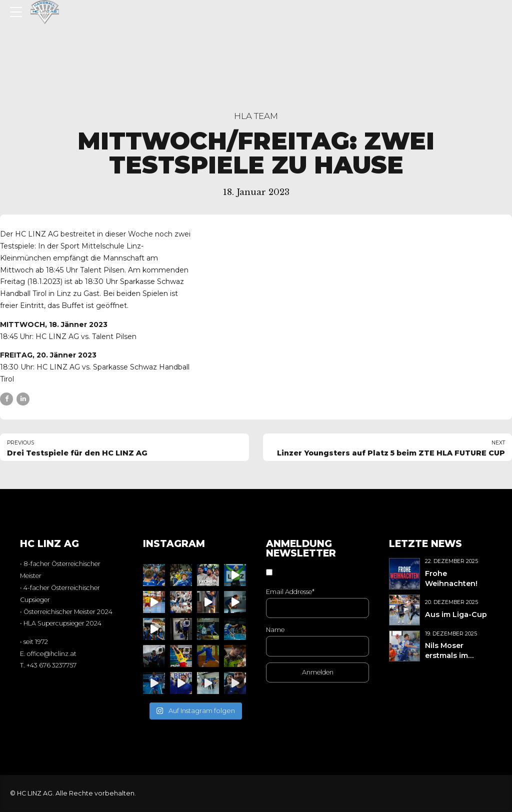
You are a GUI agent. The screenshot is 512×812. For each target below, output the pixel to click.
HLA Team (256, 116)
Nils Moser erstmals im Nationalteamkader (461, 655)
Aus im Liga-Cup (456, 614)
